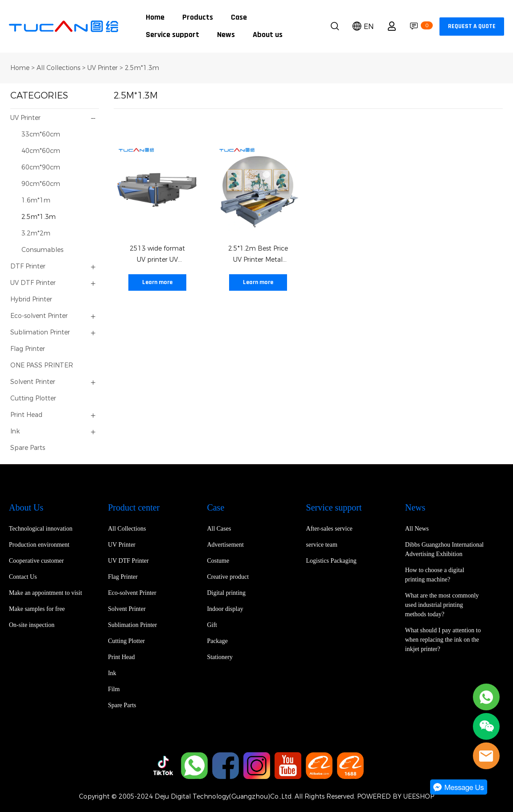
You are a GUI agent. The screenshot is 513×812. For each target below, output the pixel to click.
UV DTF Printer (33, 283)
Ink (15, 431)
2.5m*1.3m (142, 68)
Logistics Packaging (331, 561)
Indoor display (225, 609)
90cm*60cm (41, 184)
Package (217, 641)
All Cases (219, 529)
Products (198, 18)
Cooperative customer (36, 561)
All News (417, 529)
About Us (26, 507)
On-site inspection (32, 625)
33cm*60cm (41, 134)
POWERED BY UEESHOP (396, 797)
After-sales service (329, 529)
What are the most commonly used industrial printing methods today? (442, 605)
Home (155, 18)
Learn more (157, 282)
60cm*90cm (41, 167)
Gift (212, 625)
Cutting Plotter (33, 398)
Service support (172, 35)
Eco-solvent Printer (39, 316)
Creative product (228, 577)
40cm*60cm (41, 151)
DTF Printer (28, 266)
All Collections (58, 68)
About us (268, 35)
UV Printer (103, 68)
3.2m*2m (36, 233)
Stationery (220, 657)
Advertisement (225, 545)
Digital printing (226, 593)
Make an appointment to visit (45, 593)
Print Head (26, 415)
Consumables (42, 250)
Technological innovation (41, 529)
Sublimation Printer (40, 332)
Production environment (39, 545)
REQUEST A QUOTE (472, 27)
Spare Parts (28, 448)
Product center (134, 507)
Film (114, 689)
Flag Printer (28, 349)
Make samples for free (37, 609)
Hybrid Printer (31, 299)
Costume (218, 561)
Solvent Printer (33, 382)
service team (322, 545)
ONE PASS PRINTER (42, 365)
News (226, 35)
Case (239, 18)
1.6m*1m (36, 200)
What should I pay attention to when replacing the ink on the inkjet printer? (443, 640)
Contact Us (23, 577)
